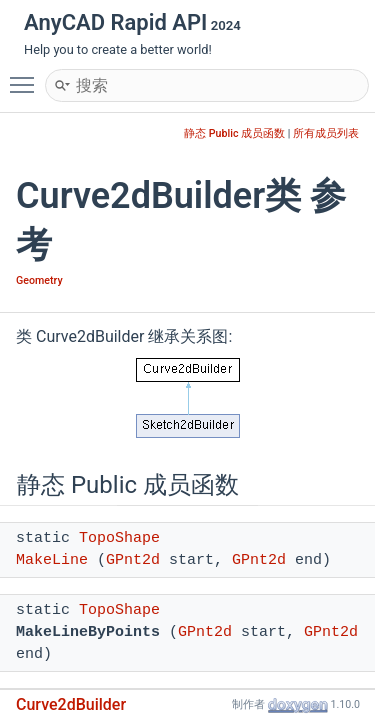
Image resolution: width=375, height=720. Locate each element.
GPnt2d (133, 560)
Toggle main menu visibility (27, 76)
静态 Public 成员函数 (234, 133)
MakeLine (52, 560)
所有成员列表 (326, 133)
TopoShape (119, 538)
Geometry (39, 280)
